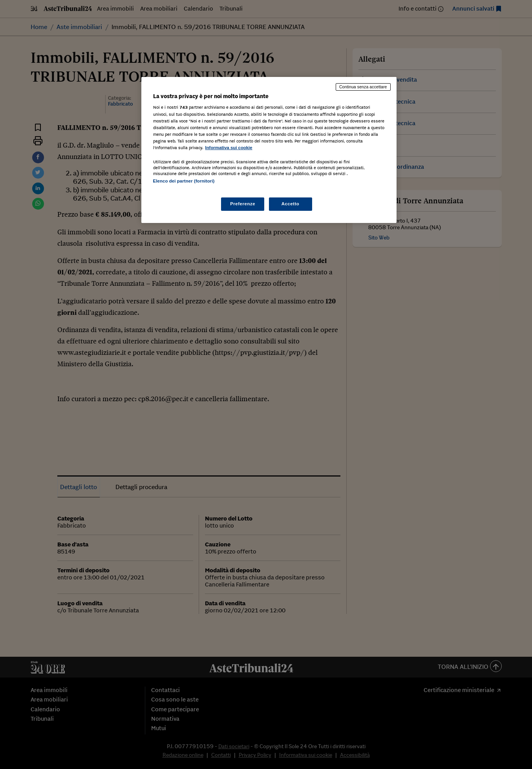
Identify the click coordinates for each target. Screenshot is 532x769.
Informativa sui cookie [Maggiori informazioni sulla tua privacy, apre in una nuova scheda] (229, 148)
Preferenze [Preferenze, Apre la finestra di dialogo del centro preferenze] (243, 204)
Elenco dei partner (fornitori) (184, 181)
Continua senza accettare (363, 87)
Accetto (291, 204)
